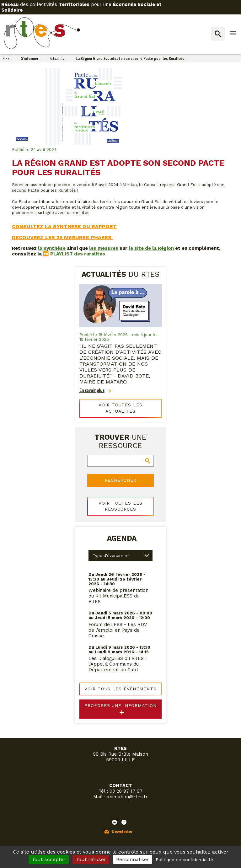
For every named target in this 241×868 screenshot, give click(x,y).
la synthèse (52, 248)
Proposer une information (121, 694)
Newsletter (122, 819)
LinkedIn (115, 809)
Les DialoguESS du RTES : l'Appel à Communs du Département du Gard (118, 654)
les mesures (104, 248)
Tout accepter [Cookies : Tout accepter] (49, 859)
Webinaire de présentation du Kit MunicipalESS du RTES (118, 586)
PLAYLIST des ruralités (78, 254)
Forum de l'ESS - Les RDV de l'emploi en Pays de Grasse (118, 620)
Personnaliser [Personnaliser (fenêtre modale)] (133, 859)
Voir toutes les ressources (120, 497)
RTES (6, 59)
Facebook (124, 809)
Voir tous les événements (121, 678)
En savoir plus (92, 390)
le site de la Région (151, 248)
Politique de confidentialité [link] (184, 860)
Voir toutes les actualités (120, 404)
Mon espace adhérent (43, 843)
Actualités (57, 59)
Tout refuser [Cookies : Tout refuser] (91, 859)
